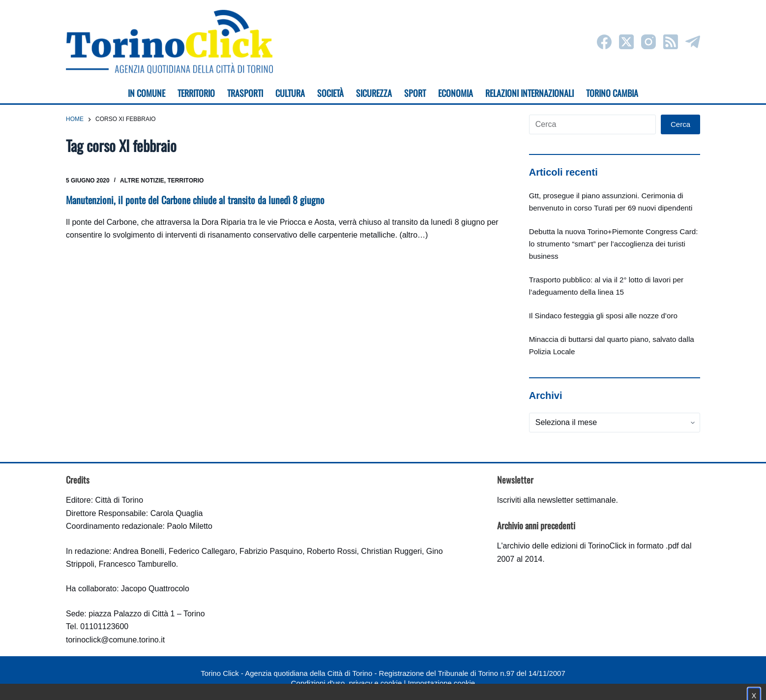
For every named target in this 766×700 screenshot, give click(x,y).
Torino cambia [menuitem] (612, 93)
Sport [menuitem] (415, 93)
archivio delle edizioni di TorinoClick (565, 546)
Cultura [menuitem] (290, 93)
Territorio (186, 181)
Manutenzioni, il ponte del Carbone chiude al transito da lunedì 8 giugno (195, 200)
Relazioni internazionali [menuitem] (530, 93)
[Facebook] (604, 42)
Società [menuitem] (330, 93)
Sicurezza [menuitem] (374, 93)
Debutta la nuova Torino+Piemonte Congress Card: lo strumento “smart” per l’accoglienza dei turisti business (614, 244)
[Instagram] (648, 42)
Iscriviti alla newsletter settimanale (557, 500)
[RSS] (671, 42)
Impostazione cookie (441, 683)
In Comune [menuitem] (147, 93)
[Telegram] (693, 42)
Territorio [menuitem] (196, 93)
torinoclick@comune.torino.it (115, 640)
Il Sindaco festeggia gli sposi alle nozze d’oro (603, 316)
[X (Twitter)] (626, 42)
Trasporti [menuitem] (245, 93)
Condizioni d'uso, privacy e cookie (346, 683)
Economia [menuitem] (456, 93)
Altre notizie (142, 181)
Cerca (680, 124)
